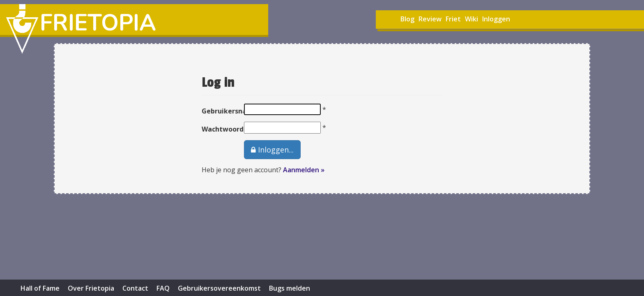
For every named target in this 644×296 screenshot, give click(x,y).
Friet (453, 19)
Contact (135, 288)
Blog (407, 19)
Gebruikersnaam (217, 111)
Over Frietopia (91, 288)
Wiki (471, 19)
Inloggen (496, 19)
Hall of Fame (40, 288)
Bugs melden (290, 288)
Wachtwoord (217, 129)
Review (430, 19)
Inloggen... (272, 150)
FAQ (163, 288)
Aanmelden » (304, 170)
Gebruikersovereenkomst (219, 288)
